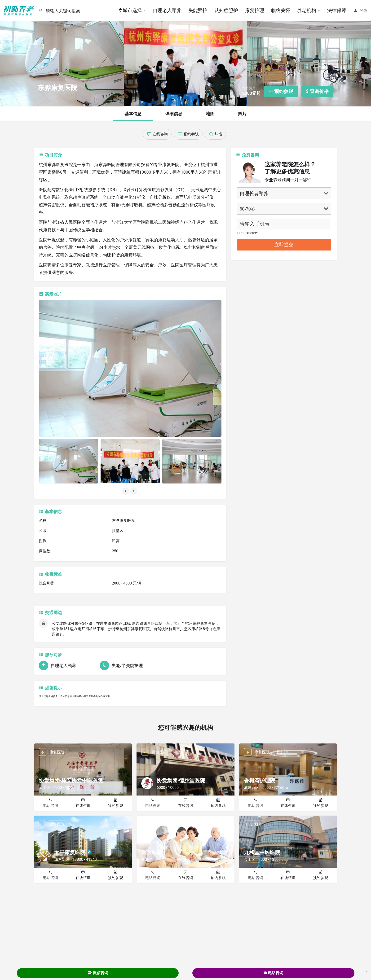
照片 (242, 114)
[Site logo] (19, 10)
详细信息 (174, 114)
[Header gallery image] (62, 53)
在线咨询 (83, 806)
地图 (210, 114)
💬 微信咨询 (98, 973)
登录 (363, 11)
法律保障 (337, 10)
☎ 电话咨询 (273, 973)
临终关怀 (281, 10)
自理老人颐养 (167, 10)
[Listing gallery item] (68, 461)
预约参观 (115, 806)
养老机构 (307, 10)
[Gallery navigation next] (134, 491)
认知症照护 (226, 10)
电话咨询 (50, 806)
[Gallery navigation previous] (126, 491)
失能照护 (198, 10)
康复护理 (255, 10)
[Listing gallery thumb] (130, 368)
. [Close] (367, 970)
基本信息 (133, 114)
